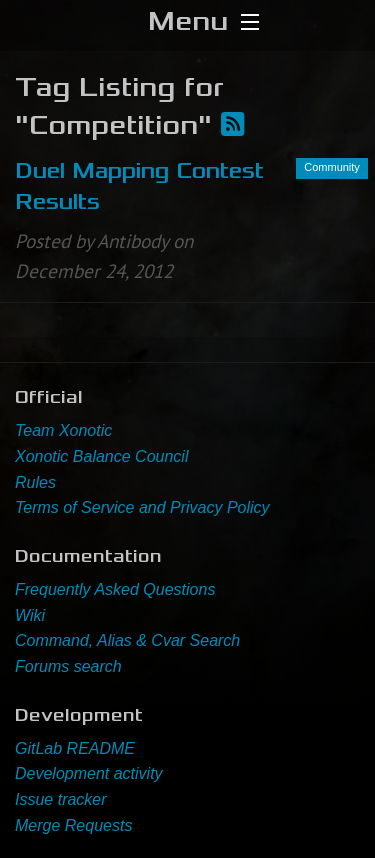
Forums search (68, 666)
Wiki (30, 615)
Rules (35, 482)
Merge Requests (73, 825)
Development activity (89, 773)
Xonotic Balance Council (101, 456)
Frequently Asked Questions (115, 589)
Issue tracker (61, 799)
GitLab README (75, 748)
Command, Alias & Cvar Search (127, 640)
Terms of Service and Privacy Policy (142, 507)
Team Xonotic (63, 430)
